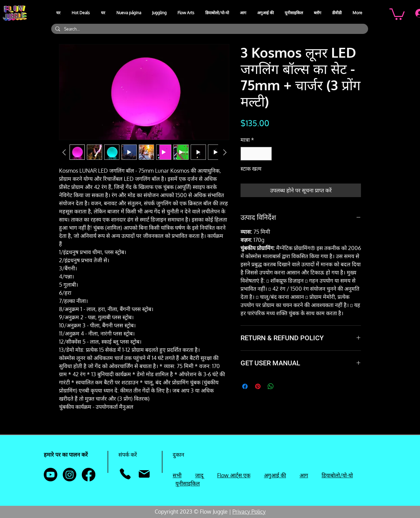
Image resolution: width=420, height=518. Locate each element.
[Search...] (209, 29)
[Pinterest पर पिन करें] (258, 386)
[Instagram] (70, 475)
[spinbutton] (256, 154)
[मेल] (144, 474)
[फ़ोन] (125, 474)
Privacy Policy (249, 512)
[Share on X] (284, 386)
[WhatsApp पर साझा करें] (271, 386)
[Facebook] (89, 475)
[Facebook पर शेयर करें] (245, 386)
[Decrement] (246, 154)
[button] (160, 13)
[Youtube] (51, 475)
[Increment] (266, 154)
